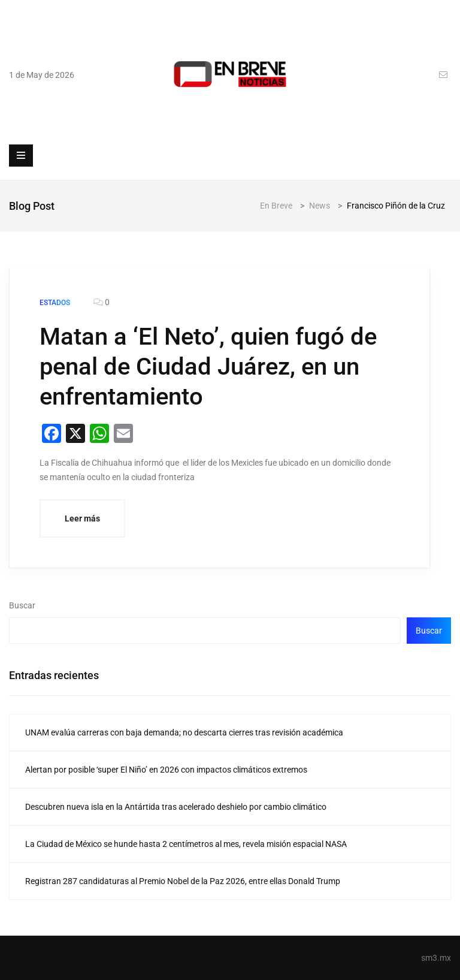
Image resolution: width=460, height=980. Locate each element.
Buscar (22, 605)
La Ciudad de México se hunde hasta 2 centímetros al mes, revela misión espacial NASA (186, 844)
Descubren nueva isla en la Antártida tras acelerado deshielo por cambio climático (176, 807)
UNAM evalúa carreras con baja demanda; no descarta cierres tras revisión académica (184, 732)
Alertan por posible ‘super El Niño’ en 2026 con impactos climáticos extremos (166, 770)
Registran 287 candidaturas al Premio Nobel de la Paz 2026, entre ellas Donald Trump (183, 881)
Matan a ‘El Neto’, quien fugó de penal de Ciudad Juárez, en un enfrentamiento (208, 367)
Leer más (82, 518)
